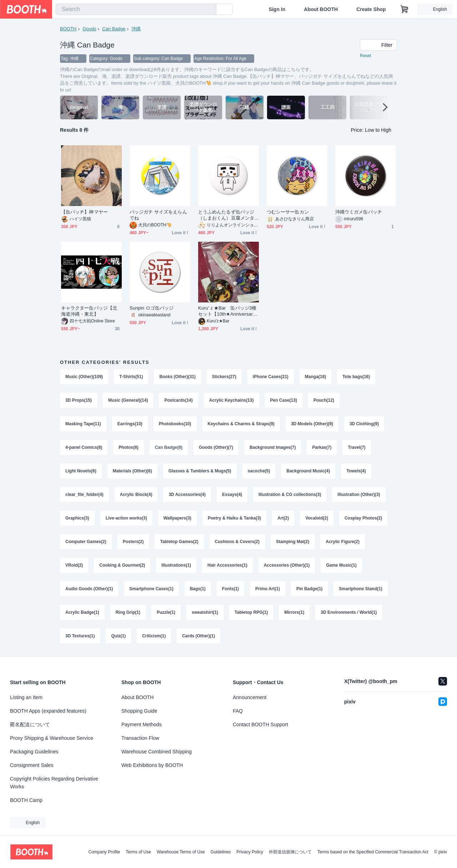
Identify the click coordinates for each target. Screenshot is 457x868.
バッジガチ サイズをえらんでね (158, 215)
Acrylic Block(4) (136, 495)
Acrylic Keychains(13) (232, 400)
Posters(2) (133, 542)
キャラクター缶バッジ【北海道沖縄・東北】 (89, 311)
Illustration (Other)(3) (359, 495)
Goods (89, 29)
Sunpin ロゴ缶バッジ (152, 308)
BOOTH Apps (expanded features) (48, 711)
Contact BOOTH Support (260, 724)
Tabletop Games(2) (179, 542)
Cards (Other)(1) (199, 636)
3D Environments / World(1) (349, 612)
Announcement (250, 697)
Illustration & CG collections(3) (290, 495)
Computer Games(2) (86, 542)
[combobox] (136, 9)
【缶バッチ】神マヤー (84, 212)
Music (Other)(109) (84, 377)
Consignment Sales (32, 765)
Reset (365, 56)
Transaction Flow (140, 738)
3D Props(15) (79, 400)
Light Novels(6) (81, 471)
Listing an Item (26, 697)
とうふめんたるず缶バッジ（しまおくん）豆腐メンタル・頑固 (226, 215)
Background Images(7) (273, 447)
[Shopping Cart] (405, 9)
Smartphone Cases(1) (151, 589)
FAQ (238, 711)
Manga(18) (315, 377)
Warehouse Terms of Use (181, 852)
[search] (209, 10)
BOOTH (68, 29)
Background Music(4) (308, 471)
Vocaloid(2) (317, 518)
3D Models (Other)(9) (312, 424)
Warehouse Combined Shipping (157, 752)
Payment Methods (142, 724)
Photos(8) (128, 447)
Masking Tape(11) (83, 424)
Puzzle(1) (166, 612)
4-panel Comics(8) (84, 447)
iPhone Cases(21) (271, 377)
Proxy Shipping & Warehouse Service (52, 738)
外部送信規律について (290, 852)
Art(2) (283, 518)
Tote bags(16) (356, 377)
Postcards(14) (178, 400)
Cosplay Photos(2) (363, 518)
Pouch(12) (324, 400)
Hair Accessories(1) (227, 565)
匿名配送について (30, 724)
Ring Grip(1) (128, 612)
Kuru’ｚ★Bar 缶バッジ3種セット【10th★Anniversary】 (227, 311)
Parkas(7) (322, 447)
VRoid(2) (74, 565)
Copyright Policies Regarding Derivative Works (54, 783)
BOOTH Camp (26, 800)
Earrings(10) (130, 424)
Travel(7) (356, 447)
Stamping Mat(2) (293, 542)
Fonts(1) (230, 589)
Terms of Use (138, 852)
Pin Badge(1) (309, 589)
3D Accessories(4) (187, 495)
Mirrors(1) (294, 612)
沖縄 (136, 29)
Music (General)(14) (128, 400)
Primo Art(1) (268, 589)
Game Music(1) (341, 565)
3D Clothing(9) (364, 424)
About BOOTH (321, 9)
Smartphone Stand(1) (360, 589)
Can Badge (114, 29)
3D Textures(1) (80, 636)
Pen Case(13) (284, 400)
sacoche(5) (259, 471)
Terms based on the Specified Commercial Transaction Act (373, 852)
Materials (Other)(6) (132, 471)
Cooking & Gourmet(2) (122, 565)
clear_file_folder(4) (84, 495)
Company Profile (104, 852)
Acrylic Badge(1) (82, 612)
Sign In (277, 9)
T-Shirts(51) (131, 377)
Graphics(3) (77, 518)
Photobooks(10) (175, 424)
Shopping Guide (139, 711)
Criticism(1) (154, 636)
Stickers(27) (224, 377)
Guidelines (221, 852)
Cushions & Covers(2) (237, 542)
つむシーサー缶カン (288, 212)
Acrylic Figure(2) (343, 542)
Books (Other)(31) (177, 377)
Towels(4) (356, 471)
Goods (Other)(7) (216, 447)
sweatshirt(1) (205, 612)
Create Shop (371, 9)
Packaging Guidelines (34, 752)
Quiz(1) (118, 636)
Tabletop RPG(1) (251, 612)
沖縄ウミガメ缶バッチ (359, 212)
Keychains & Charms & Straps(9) (241, 424)
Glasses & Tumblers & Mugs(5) (200, 471)
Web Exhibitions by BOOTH (152, 765)
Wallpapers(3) (177, 518)
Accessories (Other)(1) (287, 565)
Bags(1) (198, 589)
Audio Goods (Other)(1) (89, 589)
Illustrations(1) (176, 565)
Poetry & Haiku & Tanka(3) (234, 518)
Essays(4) (232, 495)
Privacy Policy (250, 852)
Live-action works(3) (126, 518)
